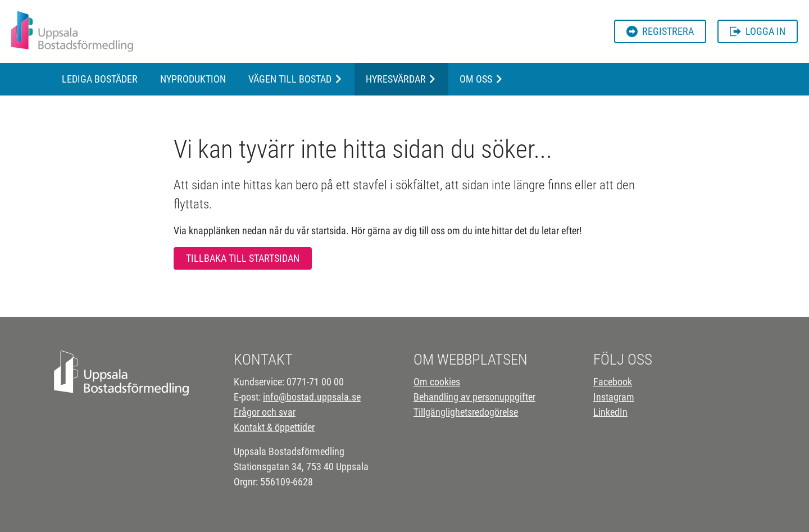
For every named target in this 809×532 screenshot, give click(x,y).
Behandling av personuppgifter (474, 397)
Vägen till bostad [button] (290, 79)
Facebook (613, 382)
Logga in (758, 31)
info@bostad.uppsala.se (312, 397)
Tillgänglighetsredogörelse (466, 412)
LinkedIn (610, 412)
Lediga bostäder (100, 79)
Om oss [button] (476, 79)
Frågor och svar (265, 412)
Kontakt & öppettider (274, 427)
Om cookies (437, 382)
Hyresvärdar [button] (396, 79)
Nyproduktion (193, 79)
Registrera (660, 31)
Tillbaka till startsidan (243, 258)
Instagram (614, 397)
